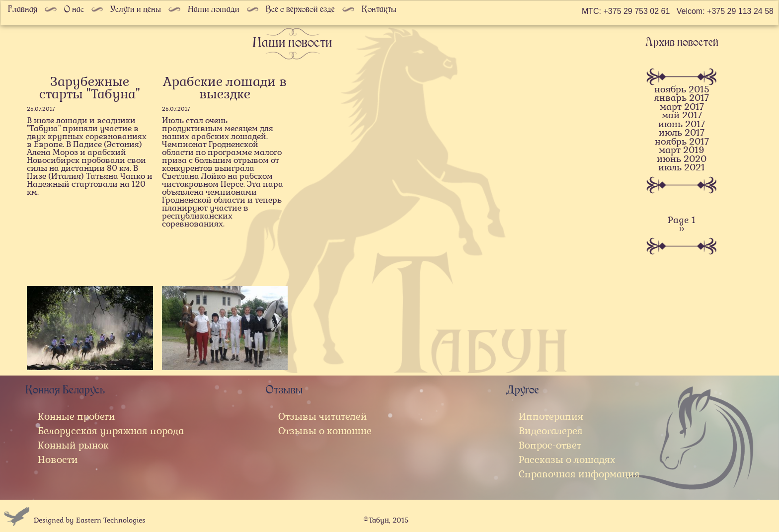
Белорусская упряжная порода (111, 431)
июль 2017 (682, 133)
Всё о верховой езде (300, 9)
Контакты (379, 9)
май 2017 (682, 115)
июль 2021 (682, 168)
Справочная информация (579, 474)
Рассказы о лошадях (567, 460)
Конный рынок (73, 445)
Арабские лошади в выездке (225, 88)
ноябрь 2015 (682, 90)
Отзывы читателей (323, 417)
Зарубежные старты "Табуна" (90, 88)
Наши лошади (214, 9)
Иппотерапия (551, 417)
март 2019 (682, 150)
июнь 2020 (682, 159)
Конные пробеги (77, 417)
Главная (23, 9)
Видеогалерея (551, 431)
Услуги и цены (136, 9)
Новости (58, 460)
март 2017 (682, 107)
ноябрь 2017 (682, 142)
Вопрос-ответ (550, 445)
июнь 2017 (682, 124)
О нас (74, 9)
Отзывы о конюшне (325, 431)
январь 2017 (682, 98)
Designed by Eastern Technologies (90, 520)
